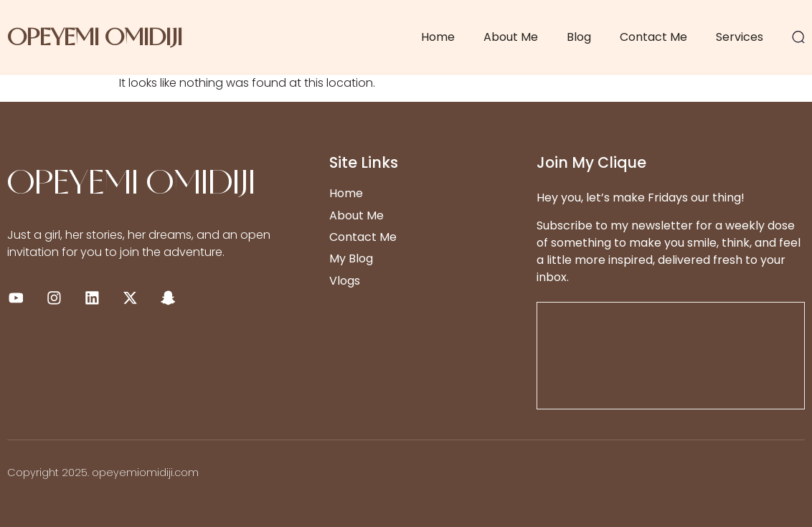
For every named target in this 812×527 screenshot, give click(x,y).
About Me (511, 37)
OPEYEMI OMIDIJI (95, 37)
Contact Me (653, 37)
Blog (579, 37)
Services (740, 37)
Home (438, 37)
